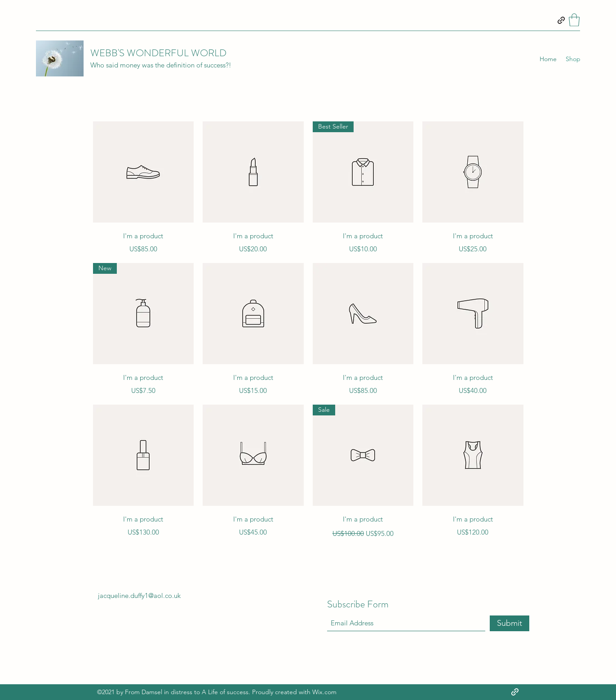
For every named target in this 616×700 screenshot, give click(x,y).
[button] (574, 20)
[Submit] (510, 623)
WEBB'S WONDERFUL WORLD (158, 53)
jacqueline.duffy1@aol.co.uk (139, 595)
